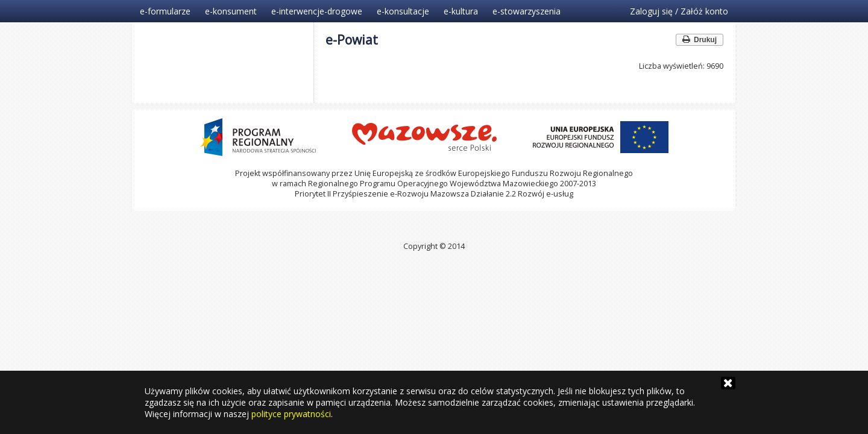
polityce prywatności (291, 414)
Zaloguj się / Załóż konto (679, 11)
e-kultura (461, 11)
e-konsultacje (403, 11)
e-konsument (231, 11)
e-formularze (165, 11)
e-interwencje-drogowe (317, 11)
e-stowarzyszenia (527, 11)
